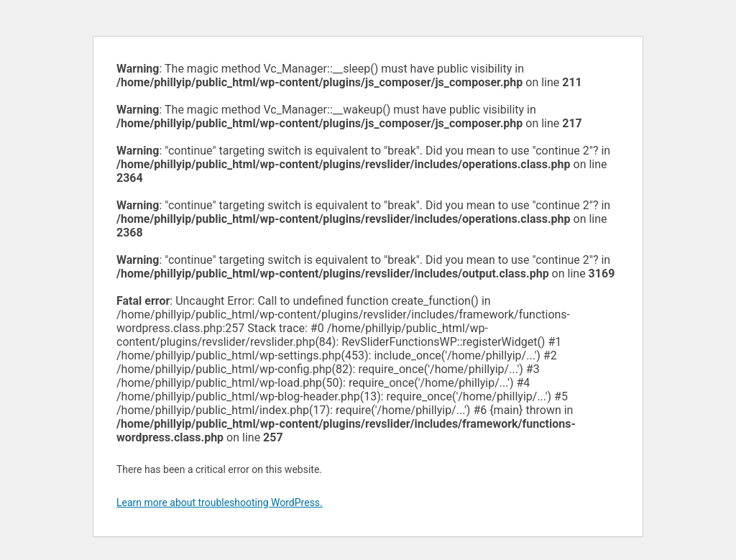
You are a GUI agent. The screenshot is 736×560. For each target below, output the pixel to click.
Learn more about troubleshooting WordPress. (220, 502)
